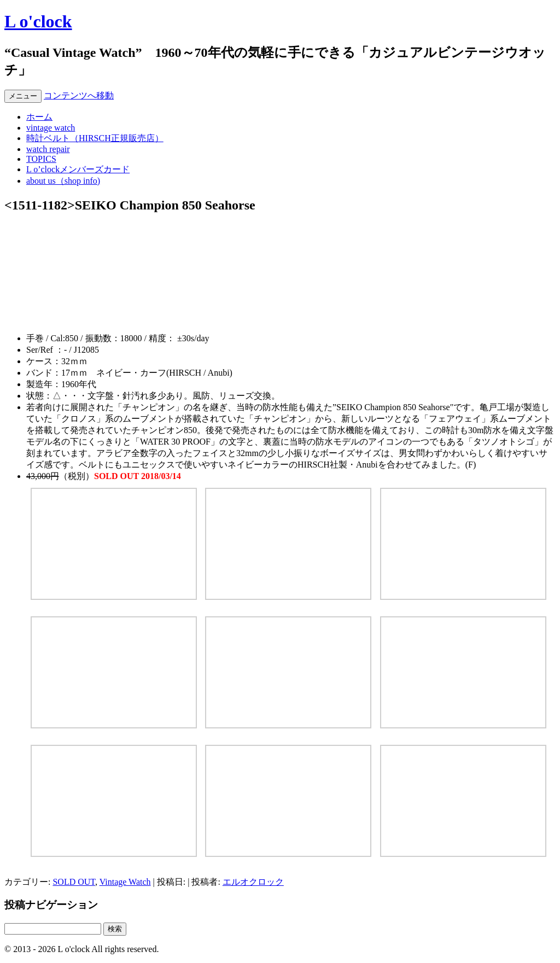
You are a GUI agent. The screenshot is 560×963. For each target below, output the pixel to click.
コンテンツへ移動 (79, 95)
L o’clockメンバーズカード (78, 169)
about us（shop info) (63, 181)
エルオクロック (253, 882)
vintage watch (51, 128)
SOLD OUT (74, 882)
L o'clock (38, 21)
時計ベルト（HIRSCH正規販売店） (95, 138)
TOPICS (41, 159)
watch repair (48, 149)
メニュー (23, 96)
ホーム (39, 117)
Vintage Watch (125, 882)
